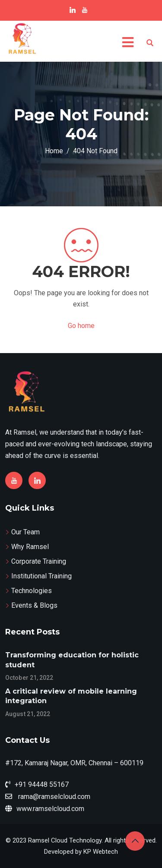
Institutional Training (41, 576)
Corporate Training (39, 561)
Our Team (25, 532)
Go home (81, 326)
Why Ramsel (30, 547)
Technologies (32, 591)
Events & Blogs (34, 605)
